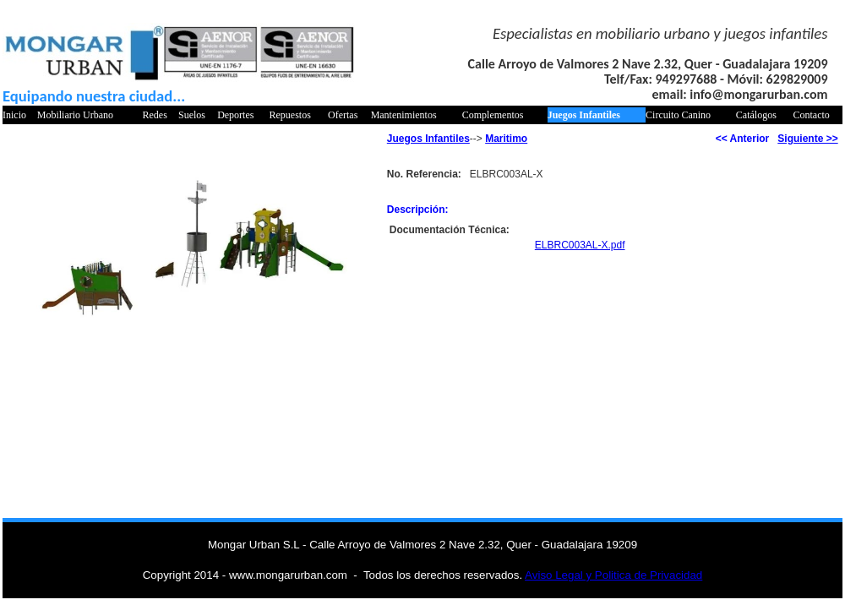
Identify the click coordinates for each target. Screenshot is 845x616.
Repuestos (290, 115)
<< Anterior (743, 139)
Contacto (812, 115)
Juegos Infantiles (584, 115)
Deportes (235, 115)
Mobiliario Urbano (75, 115)
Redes (154, 115)
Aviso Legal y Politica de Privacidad (613, 575)
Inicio (14, 115)
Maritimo (506, 139)
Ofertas (343, 115)
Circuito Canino (678, 115)
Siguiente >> (807, 139)
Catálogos (756, 115)
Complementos (493, 115)
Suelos (192, 115)
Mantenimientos (404, 115)
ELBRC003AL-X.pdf (580, 245)
